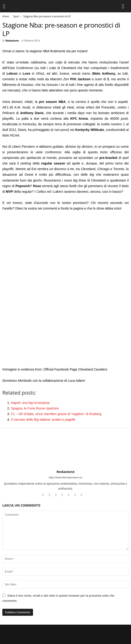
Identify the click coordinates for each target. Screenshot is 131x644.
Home (6, 16)
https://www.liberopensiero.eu (65, 477)
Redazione (12, 40)
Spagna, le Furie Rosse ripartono (35, 408)
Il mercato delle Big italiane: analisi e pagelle (43, 420)
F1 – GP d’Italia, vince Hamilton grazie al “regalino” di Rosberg (56, 414)
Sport (16, 16)
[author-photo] (65, 456)
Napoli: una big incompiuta (30, 403)
